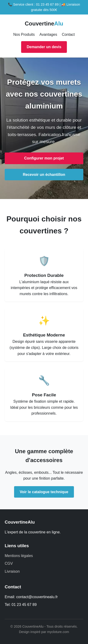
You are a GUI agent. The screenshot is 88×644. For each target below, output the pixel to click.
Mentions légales (19, 556)
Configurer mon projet (44, 158)
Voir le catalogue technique (44, 492)
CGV (9, 563)
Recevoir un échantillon (44, 175)
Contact (68, 34)
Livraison (12, 571)
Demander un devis (44, 47)
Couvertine (44, 24)
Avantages (48, 34)
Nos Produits (24, 34)
